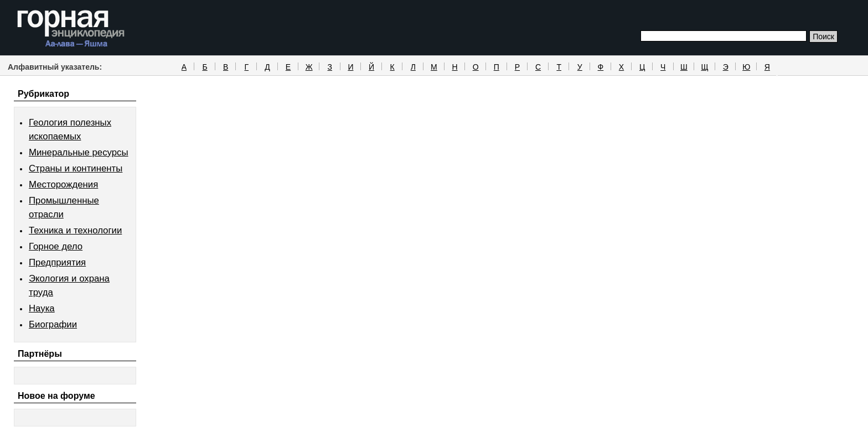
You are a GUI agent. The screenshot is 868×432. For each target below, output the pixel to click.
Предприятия (57, 262)
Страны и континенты (76, 168)
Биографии (53, 324)
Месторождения (63, 184)
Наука (42, 308)
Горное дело (56, 246)
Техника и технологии (75, 230)
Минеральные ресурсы (79, 152)
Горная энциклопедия (71, 29)
